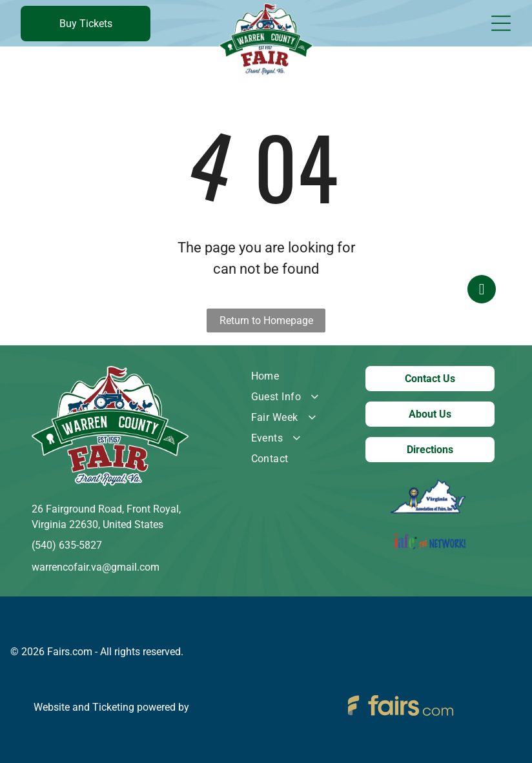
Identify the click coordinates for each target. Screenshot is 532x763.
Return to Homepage (266, 320)
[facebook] (482, 382)
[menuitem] (295, 376)
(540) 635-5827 (67, 545)
